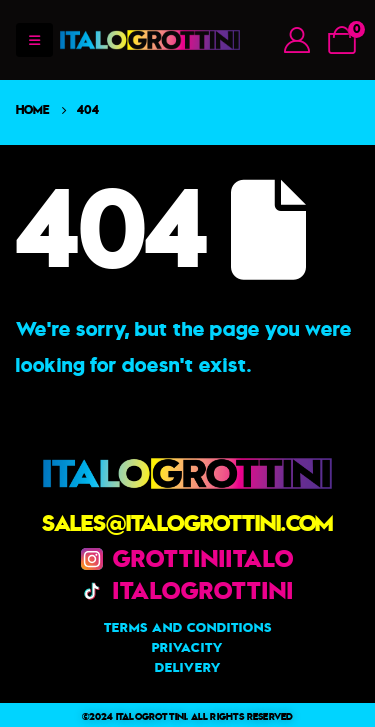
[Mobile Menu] (34, 40)
